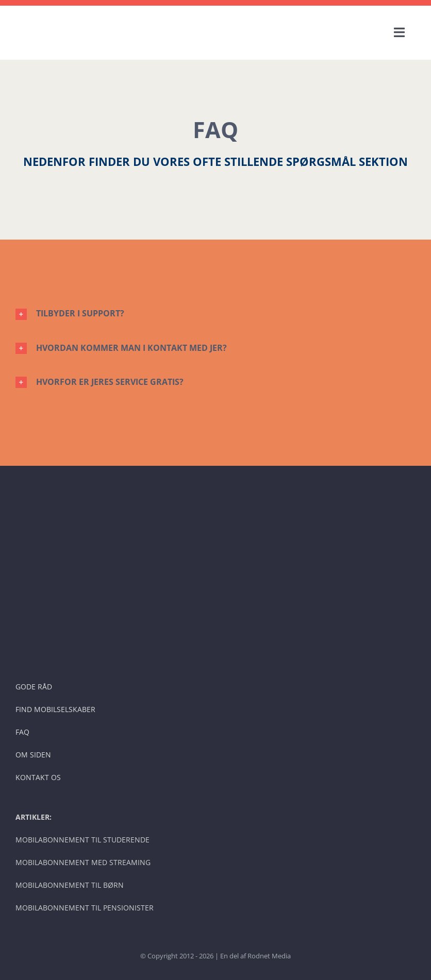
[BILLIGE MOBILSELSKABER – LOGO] (93, 17)
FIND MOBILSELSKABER (55, 709)
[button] (215, 313)
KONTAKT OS (38, 777)
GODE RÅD (34, 687)
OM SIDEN (33, 755)
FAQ (22, 732)
